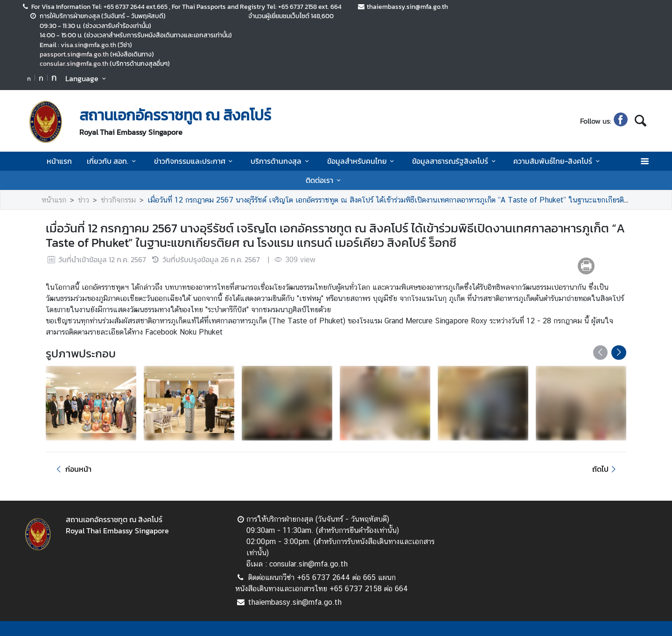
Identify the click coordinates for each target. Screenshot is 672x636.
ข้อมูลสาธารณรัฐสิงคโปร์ (455, 161)
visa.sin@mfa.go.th (88, 45)
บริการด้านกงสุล (281, 161)
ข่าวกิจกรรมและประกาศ (195, 161)
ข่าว (84, 200)
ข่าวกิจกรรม (118, 200)
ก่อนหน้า (72, 469)
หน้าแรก (59, 161)
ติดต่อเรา (325, 180)
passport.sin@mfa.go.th (74, 54)
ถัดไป (605, 469)
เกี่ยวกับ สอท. (113, 161)
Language (87, 78)
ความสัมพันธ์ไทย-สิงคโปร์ (558, 161)
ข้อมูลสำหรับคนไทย (362, 161)
